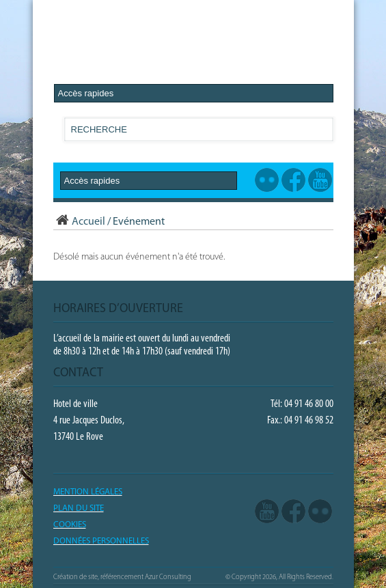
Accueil (79, 222)
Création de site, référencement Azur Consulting (122, 577)
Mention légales (88, 492)
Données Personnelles (101, 541)
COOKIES (70, 525)
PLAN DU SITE (79, 508)
